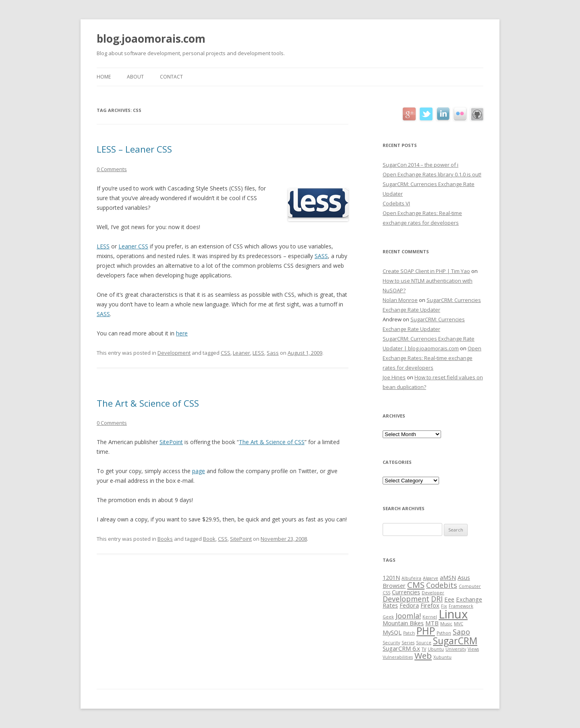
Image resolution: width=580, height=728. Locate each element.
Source (424, 643)
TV (424, 649)
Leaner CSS (133, 246)
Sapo (461, 632)
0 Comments (112, 169)
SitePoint (171, 442)
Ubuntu (436, 649)
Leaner (241, 353)
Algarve (431, 578)
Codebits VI (396, 203)
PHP (426, 631)
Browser (394, 585)
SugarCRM (455, 641)
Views (473, 649)
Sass (273, 353)
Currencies (406, 592)
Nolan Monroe (400, 300)
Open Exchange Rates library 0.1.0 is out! (432, 174)
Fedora (409, 605)
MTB (432, 623)
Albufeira (411, 578)
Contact (171, 77)
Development (174, 353)
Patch (409, 633)
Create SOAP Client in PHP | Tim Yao (426, 271)
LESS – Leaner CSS (134, 149)
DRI (437, 599)
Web (423, 656)
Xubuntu (442, 657)
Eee (449, 599)
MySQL (392, 632)
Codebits (442, 585)
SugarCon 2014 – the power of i (420, 165)
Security (391, 643)
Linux (453, 614)
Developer (433, 593)
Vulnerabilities (398, 657)
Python (444, 633)
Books (165, 539)
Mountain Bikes (403, 623)
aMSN (448, 577)
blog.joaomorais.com (151, 39)
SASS (321, 256)
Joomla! (408, 616)
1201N (391, 577)
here (182, 333)
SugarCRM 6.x (401, 648)
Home (104, 77)
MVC (459, 624)
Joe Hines (394, 377)
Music (446, 624)
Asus (464, 577)
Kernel (430, 617)
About (135, 77)
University (456, 649)
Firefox (430, 605)
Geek (388, 617)
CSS (226, 353)
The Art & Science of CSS (148, 403)
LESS (103, 246)
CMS (416, 585)
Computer (470, 586)
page (199, 471)
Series (408, 643)
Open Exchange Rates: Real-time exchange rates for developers (432, 358)
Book (209, 539)
